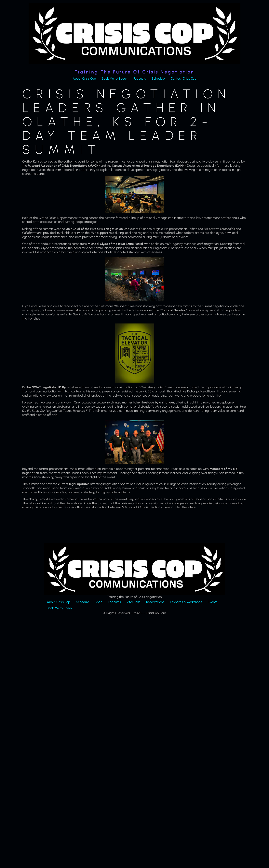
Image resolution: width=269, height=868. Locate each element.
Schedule (158, 79)
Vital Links (134, 602)
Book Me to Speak (115, 79)
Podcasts (140, 79)
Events (213, 602)
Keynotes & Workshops (186, 602)
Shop (99, 602)
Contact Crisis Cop (184, 79)
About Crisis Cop (84, 79)
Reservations (155, 602)
